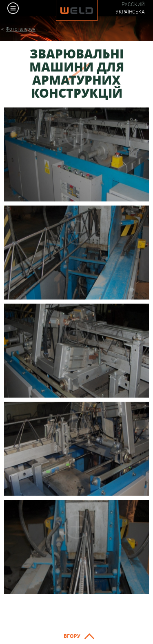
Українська (130, 12)
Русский (133, 4)
